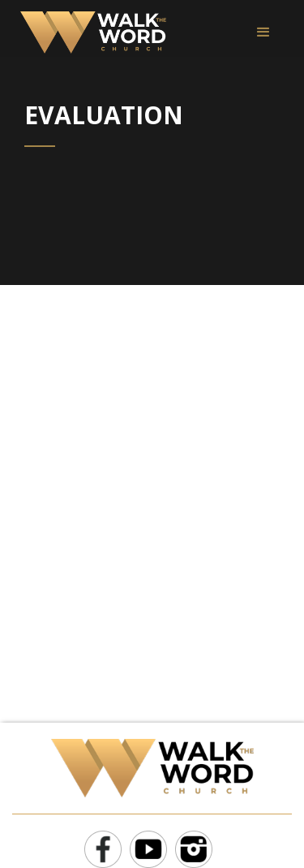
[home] (89, 32)
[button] (263, 32)
